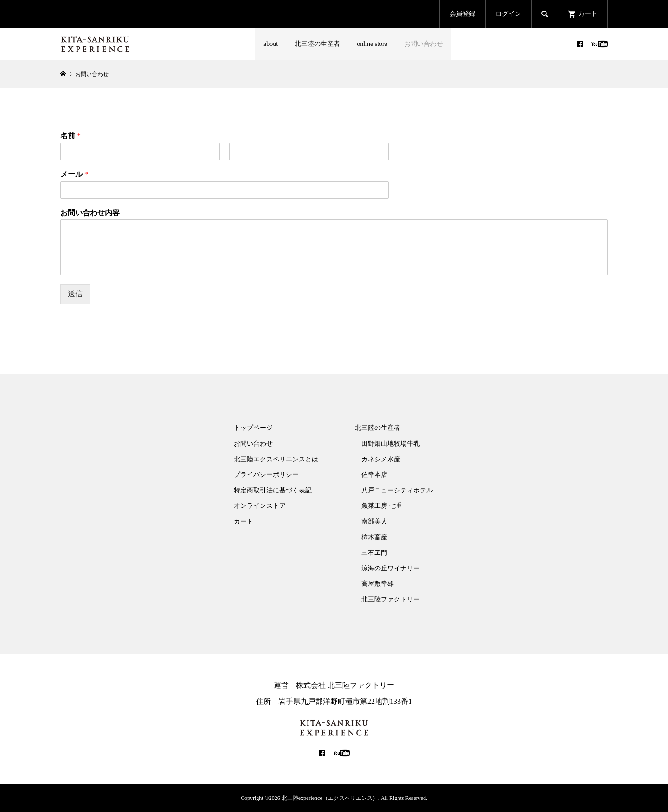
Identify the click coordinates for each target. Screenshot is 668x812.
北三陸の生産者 (317, 44)
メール (74, 174)
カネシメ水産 (381, 459)
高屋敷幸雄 (378, 584)
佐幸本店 (374, 475)
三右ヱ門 (374, 553)
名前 (71, 136)
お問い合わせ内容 (90, 213)
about (271, 44)
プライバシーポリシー (266, 475)
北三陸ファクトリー (391, 599)
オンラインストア (260, 506)
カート (244, 521)
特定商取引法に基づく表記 (273, 490)
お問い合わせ (424, 44)
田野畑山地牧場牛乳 (391, 444)
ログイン (508, 14)
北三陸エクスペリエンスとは (276, 459)
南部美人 (374, 521)
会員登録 (462, 14)
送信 (75, 294)
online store (372, 44)
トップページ (253, 428)
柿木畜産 (374, 537)
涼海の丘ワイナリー (391, 568)
